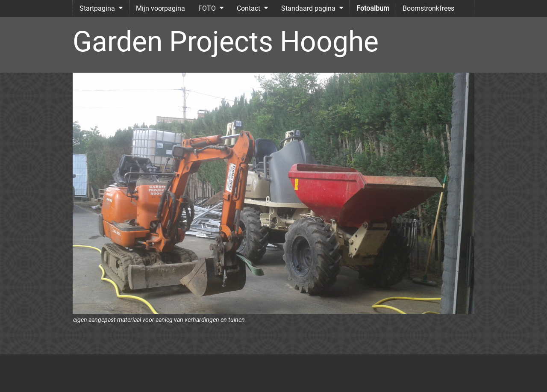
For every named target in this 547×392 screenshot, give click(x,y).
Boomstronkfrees (428, 8)
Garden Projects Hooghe (226, 42)
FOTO (207, 8)
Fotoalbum (373, 8)
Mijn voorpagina (160, 8)
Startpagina (97, 8)
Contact (249, 8)
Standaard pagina (308, 8)
